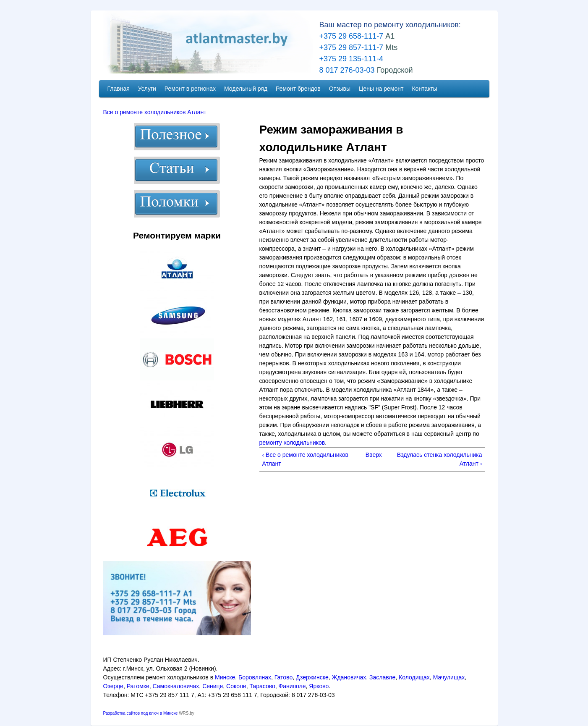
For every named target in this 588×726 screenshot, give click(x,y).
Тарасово (262, 686)
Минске (225, 677)
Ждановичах (349, 677)
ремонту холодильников (292, 443)
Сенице (213, 686)
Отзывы (340, 89)
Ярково (319, 686)
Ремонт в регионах (190, 89)
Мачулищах (449, 677)
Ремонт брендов (298, 89)
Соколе (236, 686)
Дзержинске (312, 677)
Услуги (147, 89)
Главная (119, 89)
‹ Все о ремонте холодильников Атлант (306, 459)
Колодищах (414, 677)
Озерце (113, 686)
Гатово (284, 677)
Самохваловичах (176, 686)
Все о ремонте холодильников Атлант (155, 112)
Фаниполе (292, 686)
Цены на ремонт (381, 89)
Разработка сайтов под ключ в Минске (141, 713)
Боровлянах (255, 677)
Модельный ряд (246, 89)
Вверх (371, 455)
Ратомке (138, 686)
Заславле (382, 677)
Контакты (424, 89)
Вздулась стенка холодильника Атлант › (440, 459)
